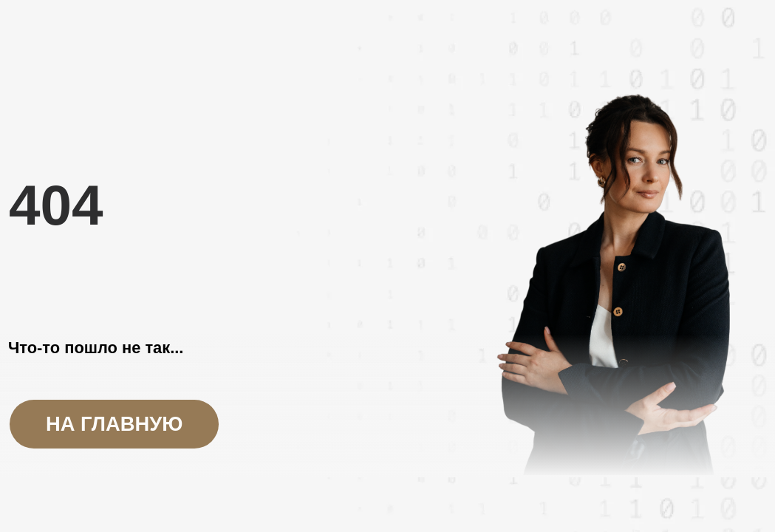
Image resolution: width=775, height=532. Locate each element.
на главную (114, 424)
